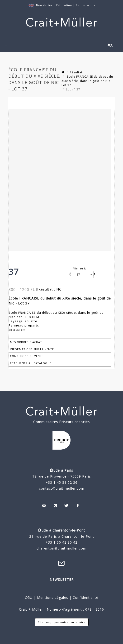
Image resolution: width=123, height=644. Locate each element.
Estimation (65, 5)
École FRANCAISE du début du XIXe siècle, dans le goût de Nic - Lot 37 (87, 81)
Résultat (76, 72)
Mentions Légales (53, 597)
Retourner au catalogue (31, 363)
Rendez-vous (85, 5)
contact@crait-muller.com (62, 488)
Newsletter (44, 5)
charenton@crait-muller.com (61, 548)
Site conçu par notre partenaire (62, 622)
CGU (29, 597)
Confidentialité (85, 597)
